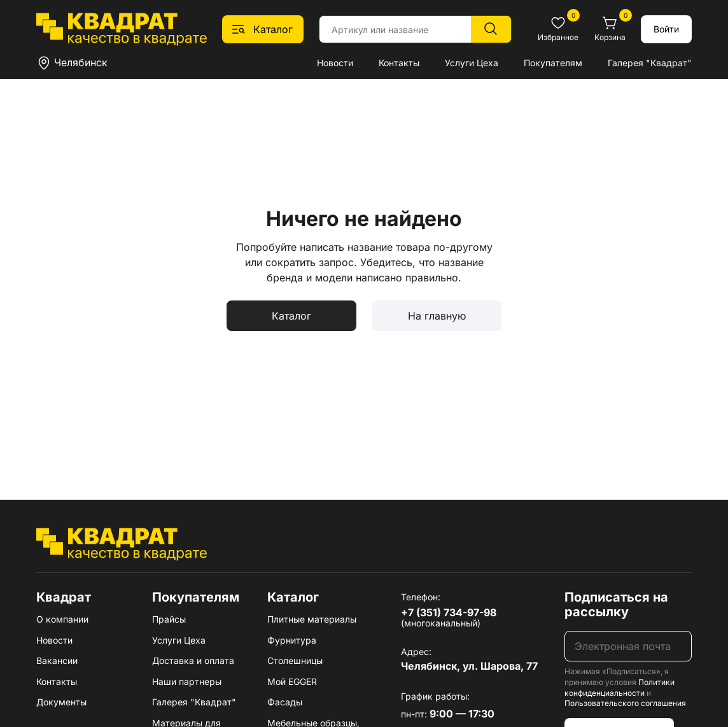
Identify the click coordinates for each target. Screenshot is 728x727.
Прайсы (169, 619)
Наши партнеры (187, 681)
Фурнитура (292, 640)
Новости (335, 63)
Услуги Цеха (472, 63)
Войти (666, 29)
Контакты (399, 63)
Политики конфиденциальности (619, 688)
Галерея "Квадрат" (650, 63)
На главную (437, 316)
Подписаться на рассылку (616, 604)
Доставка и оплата (193, 660)
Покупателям (553, 63)
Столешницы (295, 660)
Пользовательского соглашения (625, 703)
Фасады (285, 702)
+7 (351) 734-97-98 (449, 612)
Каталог (291, 316)
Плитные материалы (312, 619)
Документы (61, 702)
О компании (62, 619)
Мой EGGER (292, 681)
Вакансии (57, 660)
